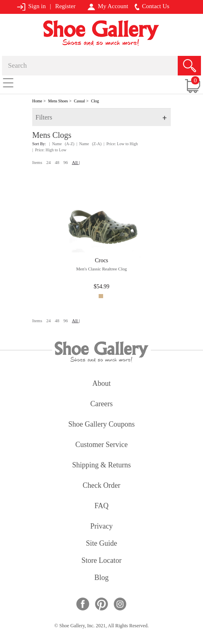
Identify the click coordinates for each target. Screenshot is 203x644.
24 (48, 162)
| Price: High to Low (49, 150)
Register (65, 6)
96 (65, 162)
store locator (101, 561)
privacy (102, 527)
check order (101, 486)
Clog (95, 101)
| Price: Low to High (121, 144)
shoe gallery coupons (102, 425)
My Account (108, 7)
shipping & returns (101, 466)
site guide (102, 544)
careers (102, 404)
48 (57, 162)
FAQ (102, 506)
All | (76, 162)
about (102, 384)
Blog (101, 578)
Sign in (31, 7)
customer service (101, 445)
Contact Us (152, 7)
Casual (79, 101)
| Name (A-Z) (62, 144)
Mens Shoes (58, 101)
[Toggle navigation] (8, 82)
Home (37, 101)
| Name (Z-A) (89, 144)
